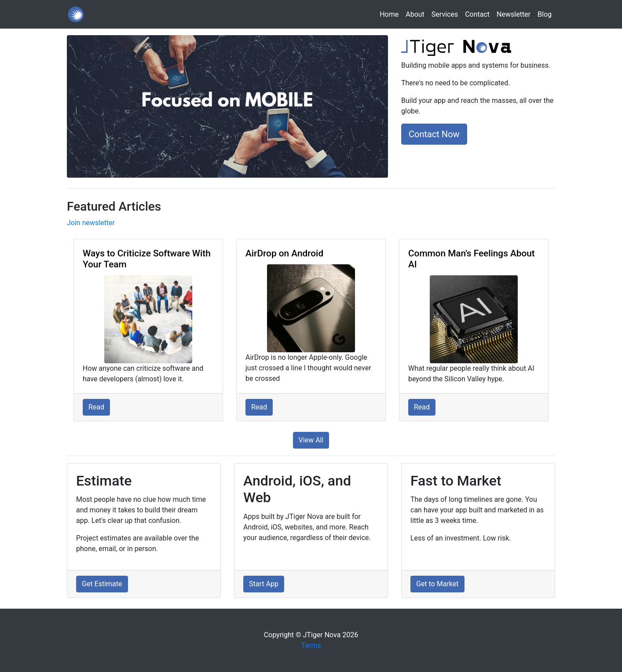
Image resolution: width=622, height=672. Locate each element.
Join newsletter (91, 223)
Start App (264, 584)
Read (96, 407)
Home (391, 14)
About (415, 14)
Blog (545, 14)
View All (311, 440)
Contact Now (434, 134)
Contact (477, 14)
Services (445, 14)
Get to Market (437, 584)
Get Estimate (102, 584)
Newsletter (514, 14)
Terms (311, 645)
